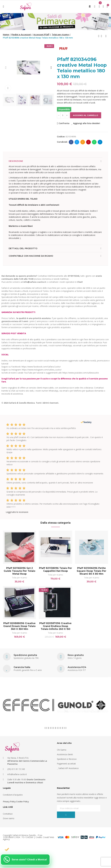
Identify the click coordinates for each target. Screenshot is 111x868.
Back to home (102, 36)
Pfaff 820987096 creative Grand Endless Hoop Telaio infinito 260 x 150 (55, 627)
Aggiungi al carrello (86, 115)
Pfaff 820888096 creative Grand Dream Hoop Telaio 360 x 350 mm (19, 627)
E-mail (83, 142)
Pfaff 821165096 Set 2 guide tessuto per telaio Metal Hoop (20, 571)
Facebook (71, 142)
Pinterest (89, 142)
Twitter (77, 142)
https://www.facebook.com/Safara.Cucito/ (41, 367)
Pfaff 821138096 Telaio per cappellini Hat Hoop (55, 570)
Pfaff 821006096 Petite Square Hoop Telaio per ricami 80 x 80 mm (91, 571)
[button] (6, 68)
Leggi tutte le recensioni (17, 512)
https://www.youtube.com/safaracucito (81, 373)
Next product (106, 36)
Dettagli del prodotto (23, 248)
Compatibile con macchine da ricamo (31, 256)
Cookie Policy (22, 802)
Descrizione (16, 161)
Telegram (100, 142)
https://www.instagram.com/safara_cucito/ (42, 370)
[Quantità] (63, 115)
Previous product (99, 36)
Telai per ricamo (19, 578)
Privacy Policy (9, 802)
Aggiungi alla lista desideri (87, 123)
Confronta (64, 123)
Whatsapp (94, 142)
